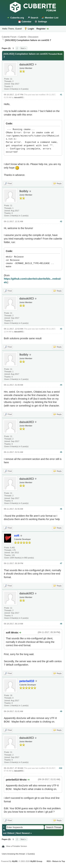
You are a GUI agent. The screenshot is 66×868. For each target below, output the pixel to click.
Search (34, 18)
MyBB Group (36, 861)
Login (31, 29)
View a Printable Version (16, 846)
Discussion (33, 37)
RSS (49, 861)
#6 (61, 509)
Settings (43, 22)
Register (41, 29)
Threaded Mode (55, 54)
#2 (61, 221)
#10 (61, 768)
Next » (23, 48)
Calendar (27, 22)
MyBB (15, 861)
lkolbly (24, 191)
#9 (61, 711)
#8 (61, 624)
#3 (61, 329)
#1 (61, 95)
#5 (61, 452)
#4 (61, 385)
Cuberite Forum (9, 37)
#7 (61, 563)
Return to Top (59, 861)
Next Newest (23, 833)
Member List (52, 18)
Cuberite (22, 37)
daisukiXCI (27, 64)
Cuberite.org (17, 18)
